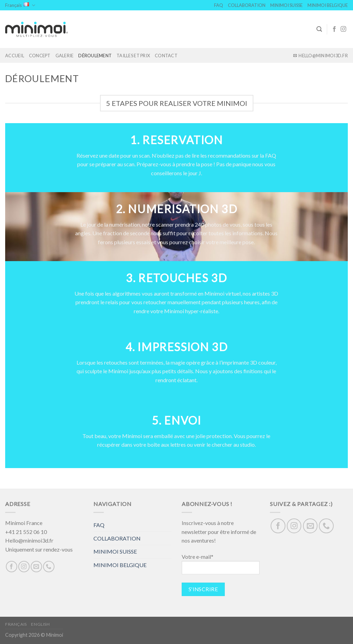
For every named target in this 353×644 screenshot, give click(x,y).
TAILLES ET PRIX (133, 56)
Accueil (15, 56)
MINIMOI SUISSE (286, 5)
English (40, 624)
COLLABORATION (247, 5)
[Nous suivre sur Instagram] (343, 29)
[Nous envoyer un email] (36, 567)
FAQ (219, 5)
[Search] (319, 29)
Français (20, 5)
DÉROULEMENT (95, 56)
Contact (166, 56)
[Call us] (49, 567)
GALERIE (65, 56)
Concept (40, 56)
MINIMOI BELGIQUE (328, 5)
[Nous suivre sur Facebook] (334, 29)
